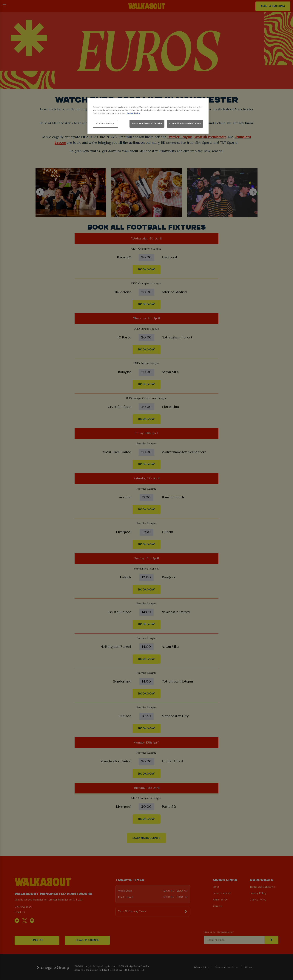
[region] (148, 116)
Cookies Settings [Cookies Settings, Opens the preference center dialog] (105, 123)
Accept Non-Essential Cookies (185, 123)
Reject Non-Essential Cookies (147, 123)
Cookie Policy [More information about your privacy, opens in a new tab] (133, 113)
